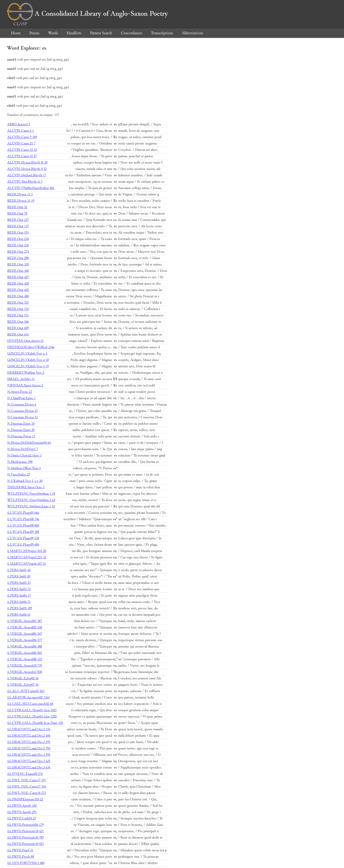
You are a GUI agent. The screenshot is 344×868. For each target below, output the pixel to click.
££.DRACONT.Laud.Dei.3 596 (29, 755)
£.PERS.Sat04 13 (19, 596)
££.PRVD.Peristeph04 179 (25, 825)
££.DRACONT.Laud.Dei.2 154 (29, 729)
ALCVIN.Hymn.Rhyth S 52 (27, 169)
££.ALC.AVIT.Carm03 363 (26, 691)
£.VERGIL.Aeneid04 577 (25, 640)
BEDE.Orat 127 (18, 220)
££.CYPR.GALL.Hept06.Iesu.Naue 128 (35, 723)
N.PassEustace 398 (20, 462)
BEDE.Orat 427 (18, 277)
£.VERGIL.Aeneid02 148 (25, 627)
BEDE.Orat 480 (18, 296)
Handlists (74, 33)
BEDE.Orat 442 (18, 290)
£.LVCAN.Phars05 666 (23, 513)
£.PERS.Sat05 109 (20, 608)
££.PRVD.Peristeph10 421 (25, 831)
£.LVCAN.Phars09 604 (23, 545)
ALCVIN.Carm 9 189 (22, 137)
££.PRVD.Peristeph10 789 (25, 838)
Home (16, 33)
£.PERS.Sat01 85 (19, 577)
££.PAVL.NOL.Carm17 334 (27, 787)
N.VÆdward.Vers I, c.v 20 (25, 481)
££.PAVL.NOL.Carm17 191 (27, 780)
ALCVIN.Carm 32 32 (22, 150)
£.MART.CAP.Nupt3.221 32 (27, 557)
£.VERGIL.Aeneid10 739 (25, 666)
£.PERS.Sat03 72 (19, 589)
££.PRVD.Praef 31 (20, 850)
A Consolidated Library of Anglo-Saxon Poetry (87, 14)
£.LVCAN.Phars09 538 (23, 538)
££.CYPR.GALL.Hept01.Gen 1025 (32, 710)
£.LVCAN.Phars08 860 (23, 526)
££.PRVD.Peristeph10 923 (25, 844)
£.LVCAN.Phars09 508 (23, 532)
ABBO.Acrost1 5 (19, 124)
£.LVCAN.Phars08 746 (23, 519)
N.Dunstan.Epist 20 (21, 430)
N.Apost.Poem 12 (20, 392)
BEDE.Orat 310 (18, 264)
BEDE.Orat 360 (18, 271)
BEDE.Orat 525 (18, 303)
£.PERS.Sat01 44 (19, 570)
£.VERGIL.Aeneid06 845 (25, 653)
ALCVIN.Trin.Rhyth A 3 (25, 182)
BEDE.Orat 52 (17, 207)
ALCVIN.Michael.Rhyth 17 (27, 175)
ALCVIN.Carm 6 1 (21, 131)
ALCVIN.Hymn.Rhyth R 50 (27, 163)
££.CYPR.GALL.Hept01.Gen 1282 (32, 717)
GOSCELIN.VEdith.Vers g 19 (28, 366)
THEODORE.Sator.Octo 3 (26, 487)
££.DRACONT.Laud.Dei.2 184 (29, 736)
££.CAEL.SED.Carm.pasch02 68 (30, 704)
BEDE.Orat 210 (18, 239)
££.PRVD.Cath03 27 (22, 818)
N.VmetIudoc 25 (19, 475)
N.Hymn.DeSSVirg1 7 (23, 449)
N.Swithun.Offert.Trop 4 (24, 468)
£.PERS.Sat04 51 (19, 602)
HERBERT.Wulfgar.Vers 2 (26, 373)
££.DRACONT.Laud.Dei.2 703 (29, 748)
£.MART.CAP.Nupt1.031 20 (27, 551)
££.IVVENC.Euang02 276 (25, 774)
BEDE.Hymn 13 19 (21, 201)
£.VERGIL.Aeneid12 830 (25, 672)
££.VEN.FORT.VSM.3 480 (26, 863)
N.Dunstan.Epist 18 (21, 424)
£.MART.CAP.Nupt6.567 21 (27, 564)
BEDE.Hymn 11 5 (20, 194)
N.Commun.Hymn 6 (22, 405)
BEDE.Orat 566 (18, 322)
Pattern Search (101, 33)
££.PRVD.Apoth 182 (22, 806)
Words (53, 33)
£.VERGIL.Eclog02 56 (23, 678)
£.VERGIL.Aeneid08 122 (25, 659)
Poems (34, 33)
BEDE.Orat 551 (18, 315)
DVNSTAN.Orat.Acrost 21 (25, 341)
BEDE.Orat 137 (18, 226)
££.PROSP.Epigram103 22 (25, 799)
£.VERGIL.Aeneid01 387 (25, 621)
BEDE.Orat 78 (17, 214)
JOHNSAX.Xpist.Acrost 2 (25, 385)
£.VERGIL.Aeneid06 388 (25, 647)
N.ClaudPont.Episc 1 (21, 398)
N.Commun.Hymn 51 (22, 417)
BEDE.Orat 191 (18, 233)
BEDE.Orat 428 (18, 284)
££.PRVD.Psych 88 (21, 857)
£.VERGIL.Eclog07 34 (23, 685)
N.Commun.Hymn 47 (22, 411)
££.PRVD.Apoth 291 (22, 812)
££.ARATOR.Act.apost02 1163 (28, 697)
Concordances (132, 33)
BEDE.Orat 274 (18, 252)
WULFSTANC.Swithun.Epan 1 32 (31, 506)
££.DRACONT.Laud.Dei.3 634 (29, 768)
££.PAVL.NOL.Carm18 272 (27, 793)
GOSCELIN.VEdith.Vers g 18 (28, 360)
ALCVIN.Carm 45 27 (22, 156)
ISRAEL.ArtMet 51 (21, 379)
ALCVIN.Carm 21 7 (21, 143)
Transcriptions (162, 33)
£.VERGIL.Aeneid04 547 (25, 634)
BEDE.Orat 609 (18, 328)
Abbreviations (192, 33)
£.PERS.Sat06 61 (19, 615)
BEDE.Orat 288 (18, 258)
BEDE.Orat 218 (18, 245)
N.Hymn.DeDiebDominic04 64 (29, 443)
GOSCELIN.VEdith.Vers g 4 (27, 354)
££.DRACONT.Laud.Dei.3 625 (29, 761)
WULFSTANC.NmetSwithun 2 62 (31, 500)
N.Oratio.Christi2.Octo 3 (24, 456)
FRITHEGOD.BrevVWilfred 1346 (31, 347)
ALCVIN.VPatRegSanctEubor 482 (31, 188)
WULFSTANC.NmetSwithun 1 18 (31, 494)
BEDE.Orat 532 (18, 309)
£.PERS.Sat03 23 (19, 583)
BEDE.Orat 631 (18, 335)
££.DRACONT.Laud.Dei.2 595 (29, 742)
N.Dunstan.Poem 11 (21, 436)
